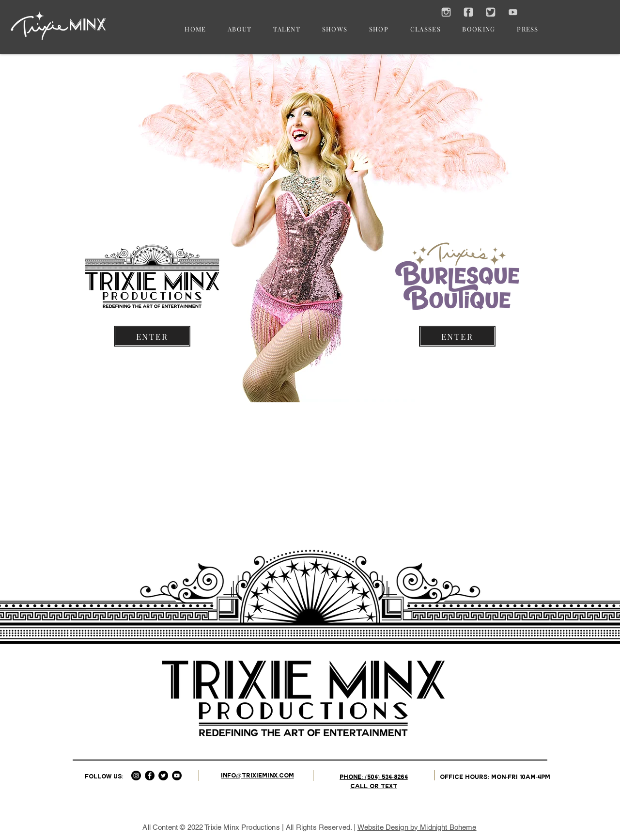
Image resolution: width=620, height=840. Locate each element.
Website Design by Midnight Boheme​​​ (417, 827)
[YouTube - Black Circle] (177, 776)
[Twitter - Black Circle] (163, 776)
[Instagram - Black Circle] (136, 776)
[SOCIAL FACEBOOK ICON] (468, 12)
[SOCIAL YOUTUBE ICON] (513, 12)
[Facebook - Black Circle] (150, 776)
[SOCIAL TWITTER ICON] (491, 12)
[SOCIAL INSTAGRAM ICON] (446, 12)
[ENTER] (152, 336)
